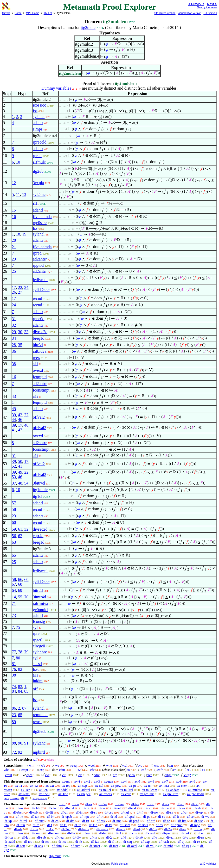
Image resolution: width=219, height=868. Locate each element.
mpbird (39, 752)
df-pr (184, 812)
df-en (19, 833)
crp (115, 775)
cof (143, 770)
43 (14, 396)
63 (14, 542)
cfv (92, 770)
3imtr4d (39, 597)
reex (36, 358)
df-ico (45, 842)
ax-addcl (63, 790)
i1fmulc (39, 162)
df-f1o (93, 825)
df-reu (181, 808)
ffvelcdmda (42, 217)
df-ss (94, 812)
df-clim (57, 846)
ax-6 (151, 781)
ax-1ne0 (44, 794)
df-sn (170, 812)
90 (20, 743)
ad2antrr (40, 259)
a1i (35, 364)
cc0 (189, 770)
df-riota (143, 825)
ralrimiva (40, 603)
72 (14, 752)
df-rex (148, 808)
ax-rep (66, 786)
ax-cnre (126, 794)
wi (31, 765)
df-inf (103, 833)
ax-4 (124, 781)
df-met (114, 846)
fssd (36, 669)
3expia (38, 183)
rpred (37, 156)
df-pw (154, 812)
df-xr (201, 833)
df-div (77, 837)
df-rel (23, 821)
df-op (199, 812)
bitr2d (38, 590)
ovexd (38, 370)
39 (14, 415)
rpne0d (38, 319)
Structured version (165, 13)
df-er (183, 829)
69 (20, 590)
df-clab (36, 808)
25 (14, 271)
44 (14, 420)
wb (43, 765)
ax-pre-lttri (147, 794)
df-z (155, 837)
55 (20, 597)
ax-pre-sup (40, 798)
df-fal (150, 804)
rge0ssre (40, 223)
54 (26, 483)
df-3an (119, 804)
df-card (150, 833)
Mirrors (6, 13)
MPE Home (33, 13)
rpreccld (40, 142)
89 (14, 722)
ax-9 (192, 781)
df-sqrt (21, 846)
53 (14, 477)
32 (14, 325)
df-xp (8, 821)
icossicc (39, 105)
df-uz (170, 837)
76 (14, 669)
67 (14, 584)
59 (14, 529)
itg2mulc (88, 27)
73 (14, 615)
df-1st (50, 829)
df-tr (100, 817)
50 (20, 461)
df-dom (36, 833)
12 (14, 183)
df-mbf (168, 846)
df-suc (199, 821)
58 (14, 509)
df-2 (109, 837)
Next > (212, 4)
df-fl (111, 842)
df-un (65, 812)
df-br (50, 817)
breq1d (38, 338)
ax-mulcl (105, 790)
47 (20, 430)
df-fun (21, 825)
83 (20, 687)
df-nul (125, 812)
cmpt (25, 770)
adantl (38, 210)
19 (24, 234)
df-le (25, 837)
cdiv (96, 775)
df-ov (159, 825)
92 (20, 752)
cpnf (29, 775)
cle (80, 775)
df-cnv (39, 821)
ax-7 (165, 781)
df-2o (168, 829)
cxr (47, 775)
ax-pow (116, 786)
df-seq (128, 842)
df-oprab (177, 825)
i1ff (36, 203)
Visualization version (189, 13)
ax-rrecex (106, 794)
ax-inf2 (164, 786)
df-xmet (95, 846)
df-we (205, 817)
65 (14, 555)
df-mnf (184, 833)
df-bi (62, 804)
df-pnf (167, 833)
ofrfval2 (40, 428)
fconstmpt (41, 390)
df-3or (103, 804)
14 (14, 597)
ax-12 (34, 786)
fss (35, 111)
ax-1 (77, 781)
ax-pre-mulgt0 (14, 798)
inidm (38, 681)
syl (35, 627)
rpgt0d (38, 265)
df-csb (34, 812)
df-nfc (86, 808)
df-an (75, 804)
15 (14, 210)
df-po (147, 817)
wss (157, 765)
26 (14, 292)
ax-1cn (26, 790)
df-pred (134, 821)
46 (20, 420)
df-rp (201, 837)
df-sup (87, 833)
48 (20, 483)
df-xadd (10, 842)
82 (20, 669)
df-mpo (195, 825)
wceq (73, 765)
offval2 (39, 417)
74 (14, 687)
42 (20, 415)
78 (20, 652)
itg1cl (37, 496)
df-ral (132, 808)
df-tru (135, 804)
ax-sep (82, 786)
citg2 (188, 775)
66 (20, 579)
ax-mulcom (149, 790)
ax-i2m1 (24, 794)
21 (14, 247)
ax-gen (108, 781)
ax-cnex (182, 786)
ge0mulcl (41, 610)
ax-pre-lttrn (171, 794)
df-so (162, 817)
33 (26, 332)
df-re (197, 842)
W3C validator (208, 864)
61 (20, 529)
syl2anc (39, 194)
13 (24, 194)
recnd (37, 298)
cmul (9, 775)
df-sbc (17, 812)
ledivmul (40, 280)
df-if (140, 812)
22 (20, 287)
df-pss (109, 812)
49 (20, 472)
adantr (38, 123)
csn (170, 765)
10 (18, 162)
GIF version (210, 13)
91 (26, 743)
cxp (42, 770)
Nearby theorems (207, 7)
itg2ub (38, 171)
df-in (79, 812)
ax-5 (137, 781)
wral (124, 765)
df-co (55, 821)
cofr (160, 770)
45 (14, 409)
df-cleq (53, 808)
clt (64, 775)
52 (14, 466)
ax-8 (179, 781)
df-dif (49, 812)
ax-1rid (63, 794)
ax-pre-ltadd (196, 794)
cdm (62, 770)
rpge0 (37, 640)
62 (20, 536)
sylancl (39, 117)
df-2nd (66, 829)
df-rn (86, 821)
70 (26, 597)
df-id (114, 817)
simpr (37, 129)
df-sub (41, 837)
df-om (34, 829)
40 (26, 425)
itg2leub (40, 731)
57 (14, 503)
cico (132, 775)
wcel (91, 765)
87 (24, 708)
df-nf (180, 804)
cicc (149, 775)
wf (80, 770)
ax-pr (133, 786)
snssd (37, 664)
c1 (203, 770)
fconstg (39, 621)
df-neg (59, 837)
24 (26, 287)
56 (14, 536)
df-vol (150, 846)
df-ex (166, 804)
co (128, 770)
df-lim (182, 821)
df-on (167, 821)
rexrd (37, 722)
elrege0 (39, 646)
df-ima (117, 821)
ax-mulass (195, 790)
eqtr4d (38, 536)
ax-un (148, 786)
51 (14, 455)
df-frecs (83, 829)
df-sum (76, 846)
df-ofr (18, 829)
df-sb (195, 804)
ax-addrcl (84, 790)
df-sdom (54, 833)
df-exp (145, 842)
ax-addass (173, 790)
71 (14, 603)
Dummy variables (56, 88)
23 (14, 259)
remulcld (40, 715)
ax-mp (66, 781)
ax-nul (99, 786)
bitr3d (38, 345)
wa (57, 765)
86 (14, 708)
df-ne (101, 808)
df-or (89, 804)
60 (14, 522)
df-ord (151, 821)
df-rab (197, 808)
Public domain (120, 864)
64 (14, 590)
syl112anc (41, 290)
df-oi (118, 833)
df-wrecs (102, 829)
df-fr (176, 817)
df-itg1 (187, 846)
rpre (36, 633)
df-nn (93, 837)
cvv (140, 765)
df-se (190, 817)
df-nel (117, 808)
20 (14, 240)
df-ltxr (9, 837)
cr (174, 770)
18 (18, 234)
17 (14, 287)
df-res (101, 821)
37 (14, 483)
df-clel (70, 808)
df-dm (70, 821)
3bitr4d (39, 483)
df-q (185, 837)
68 (20, 584)
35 (20, 345)
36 (14, 351)
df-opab (67, 817)
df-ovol (132, 846)
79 (26, 652)
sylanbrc (40, 652)
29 (14, 332)
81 (14, 664)
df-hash (164, 842)
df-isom (125, 825)
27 (20, 292)
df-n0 (139, 837)
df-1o (153, 829)
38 (14, 364)
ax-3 (97, 781)
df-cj (181, 842)
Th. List (48, 13)
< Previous (196, 4)
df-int (19, 817)
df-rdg (137, 829)
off (35, 689)
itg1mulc (40, 490)
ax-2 (87, 781)
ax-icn (43, 790)
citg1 (168, 775)
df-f (50, 825)
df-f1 (63, 825)
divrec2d (40, 332)
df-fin (71, 833)
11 (18, 194)
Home (18, 13)
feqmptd (40, 377)
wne (109, 765)
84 (14, 691)
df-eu (19, 808)
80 (18, 658)
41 (14, 430)
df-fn (36, 825)
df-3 (124, 837)
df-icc (62, 842)
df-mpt (84, 817)
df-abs (39, 846)
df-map (199, 829)
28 (14, 345)
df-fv (108, 825)
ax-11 (19, 786)
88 (14, 743)
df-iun (35, 817)
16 (14, 217)
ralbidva (40, 351)
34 (14, 338)
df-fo (78, 825)
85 (26, 691)
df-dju (133, 833)
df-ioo (28, 842)
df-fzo (95, 842)
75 (18, 627)
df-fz (79, 842)
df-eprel (130, 817)
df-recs (121, 829)
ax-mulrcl (126, 790)
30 (20, 332)
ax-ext (50, 786)
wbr (6, 770)
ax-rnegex (84, 794)
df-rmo (164, 808)
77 (14, 652)
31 (14, 319)
